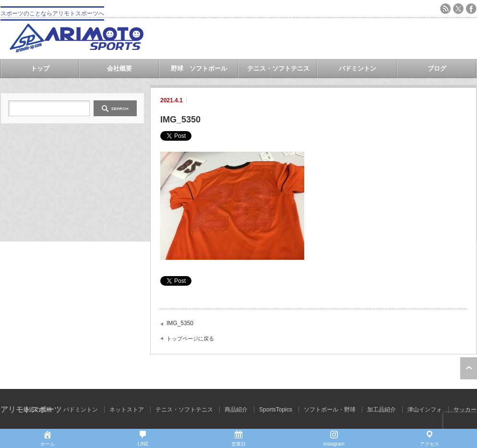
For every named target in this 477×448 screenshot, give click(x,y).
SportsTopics (276, 410)
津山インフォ (425, 410)
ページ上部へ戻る (469, 368)
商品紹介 (236, 410)
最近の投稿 (37, 410)
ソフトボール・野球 (330, 410)
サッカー (465, 410)
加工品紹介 (382, 410)
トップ (40, 68)
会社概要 (119, 68)
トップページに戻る (190, 339)
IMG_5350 (180, 323)
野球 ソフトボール (199, 68)
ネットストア (127, 410)
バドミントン (358, 68)
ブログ (437, 68)
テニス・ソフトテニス (278, 68)
